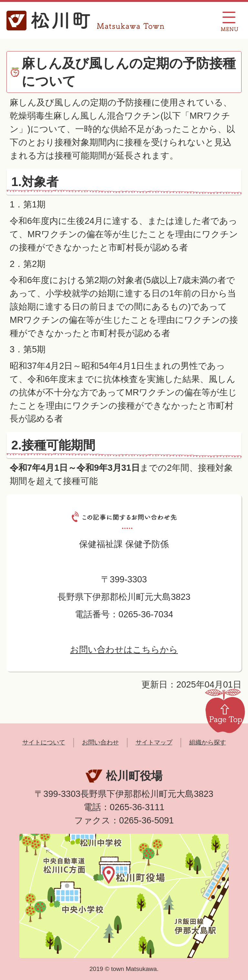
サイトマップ (154, 742)
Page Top (225, 710)
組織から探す (208, 742)
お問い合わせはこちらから (124, 650)
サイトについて (44, 742)
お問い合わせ (100, 742)
